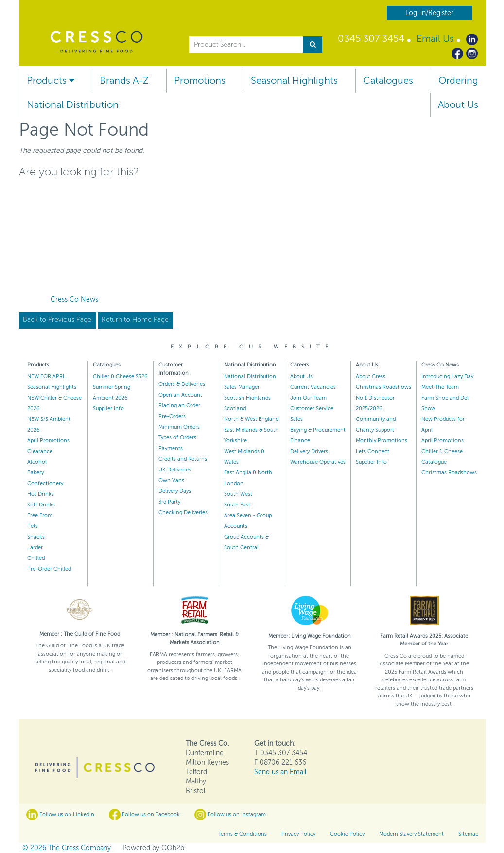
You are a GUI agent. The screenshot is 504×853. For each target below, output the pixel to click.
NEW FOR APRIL (47, 376)
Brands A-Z (124, 80)
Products (51, 80)
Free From (40, 515)
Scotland (235, 409)
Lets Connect (373, 451)
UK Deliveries (175, 470)
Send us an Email (280, 772)
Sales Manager (242, 387)
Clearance (40, 451)
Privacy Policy (298, 834)
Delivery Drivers (309, 451)
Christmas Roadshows (383, 387)
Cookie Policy (347, 834)
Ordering (458, 80)
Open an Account (180, 395)
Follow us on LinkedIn (60, 815)
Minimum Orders (179, 427)
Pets (33, 526)
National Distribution (73, 105)
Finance (300, 441)
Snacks (36, 537)
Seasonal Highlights (294, 80)
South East (237, 505)
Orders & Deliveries (182, 384)
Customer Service (312, 409)
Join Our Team (308, 398)
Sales (296, 419)
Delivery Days (175, 491)
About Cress (371, 376)
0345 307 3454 (371, 39)
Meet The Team (440, 387)
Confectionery (45, 483)
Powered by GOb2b (153, 848)
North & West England (251, 419)
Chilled (36, 558)
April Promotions (48, 441)
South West (238, 494)
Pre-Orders (172, 416)
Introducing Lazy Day (447, 376)
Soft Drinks (41, 505)
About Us (458, 105)
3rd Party (169, 502)
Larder (35, 548)
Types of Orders (177, 438)
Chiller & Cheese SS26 (120, 376)
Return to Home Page (135, 320)
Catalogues (388, 80)
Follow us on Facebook (144, 815)
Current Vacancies (313, 387)
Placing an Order (179, 406)
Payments (171, 448)
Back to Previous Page (57, 320)
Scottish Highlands (247, 398)
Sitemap (468, 834)
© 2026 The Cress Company (67, 848)
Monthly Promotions (382, 441)
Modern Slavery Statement (411, 834)
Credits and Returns (183, 459)
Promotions (200, 80)
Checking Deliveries (183, 513)
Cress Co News (74, 300)
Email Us (435, 39)
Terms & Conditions (243, 834)
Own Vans (171, 480)
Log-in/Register (429, 13)
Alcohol (37, 462)
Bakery (35, 473)
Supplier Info (108, 409)
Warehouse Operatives (318, 462)
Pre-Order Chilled (49, 569)
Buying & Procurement (318, 430)
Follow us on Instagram (230, 815)
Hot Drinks (41, 494)
